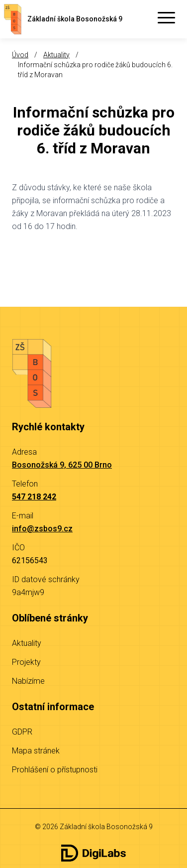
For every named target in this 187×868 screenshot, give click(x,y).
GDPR (22, 732)
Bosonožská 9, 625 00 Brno (62, 465)
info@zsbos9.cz (42, 529)
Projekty (26, 662)
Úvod (20, 55)
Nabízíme (28, 681)
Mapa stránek (36, 751)
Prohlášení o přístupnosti (55, 770)
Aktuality (56, 55)
